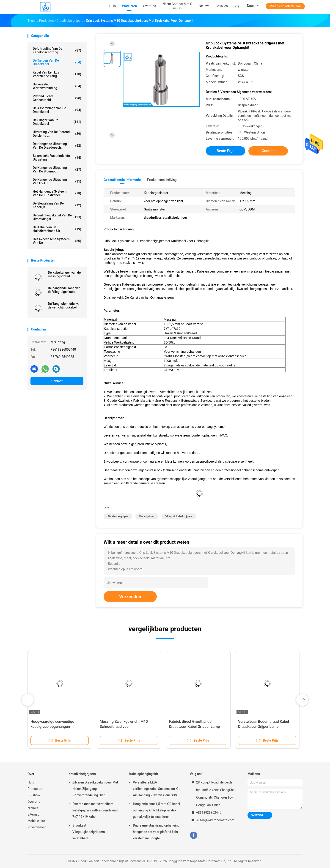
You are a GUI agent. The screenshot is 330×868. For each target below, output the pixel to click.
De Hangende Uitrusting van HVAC (57, 181)
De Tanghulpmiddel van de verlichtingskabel (65, 306)
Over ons (34, 802)
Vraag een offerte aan (285, 6)
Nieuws (33, 808)
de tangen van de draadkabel (57, 62)
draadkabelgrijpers (82, 774)
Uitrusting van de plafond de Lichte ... (57, 134)
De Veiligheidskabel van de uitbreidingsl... (57, 217)
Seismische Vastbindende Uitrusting (57, 158)
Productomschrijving (162, 180)
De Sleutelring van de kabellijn (57, 205)
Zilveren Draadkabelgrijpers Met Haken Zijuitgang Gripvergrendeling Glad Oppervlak (95, 789)
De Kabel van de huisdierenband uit (57, 229)
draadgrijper (147, 516)
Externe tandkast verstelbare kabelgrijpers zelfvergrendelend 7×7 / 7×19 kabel (95, 810)
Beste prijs (226, 151)
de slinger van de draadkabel (57, 122)
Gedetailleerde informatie (122, 180)
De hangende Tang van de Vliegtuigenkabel (64, 290)
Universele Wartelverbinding (57, 86)
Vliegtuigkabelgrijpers (179, 516)
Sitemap (33, 814)
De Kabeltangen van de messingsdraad (64, 274)
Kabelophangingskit (144, 774)
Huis (31, 782)
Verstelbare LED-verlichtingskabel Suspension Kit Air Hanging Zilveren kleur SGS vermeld (156, 789)
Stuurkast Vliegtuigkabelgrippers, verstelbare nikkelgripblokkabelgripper (91, 833)
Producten (35, 789)
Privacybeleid (37, 827)
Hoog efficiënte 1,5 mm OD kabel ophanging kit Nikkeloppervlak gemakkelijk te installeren (157, 810)
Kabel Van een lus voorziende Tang (57, 74)
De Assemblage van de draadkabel (57, 110)
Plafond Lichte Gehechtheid (57, 98)
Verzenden (130, 597)
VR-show (34, 795)
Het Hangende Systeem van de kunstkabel (57, 193)
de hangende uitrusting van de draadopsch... (57, 146)
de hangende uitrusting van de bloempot (57, 169)
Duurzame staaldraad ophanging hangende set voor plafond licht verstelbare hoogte (156, 832)
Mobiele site (36, 821)
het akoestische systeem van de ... (57, 241)
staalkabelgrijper (118, 516)
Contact (57, 381)
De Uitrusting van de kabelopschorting (57, 50)
